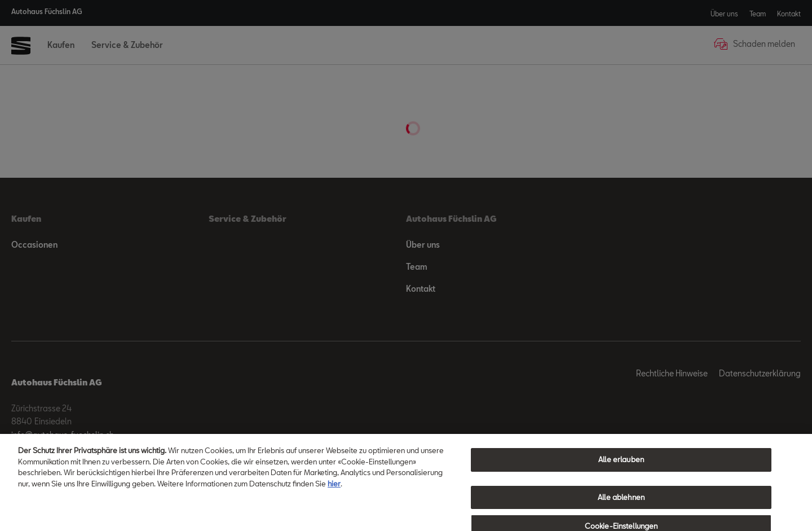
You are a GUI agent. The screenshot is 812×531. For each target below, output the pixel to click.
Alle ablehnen (621, 503)
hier (334, 489)
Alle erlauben (621, 465)
